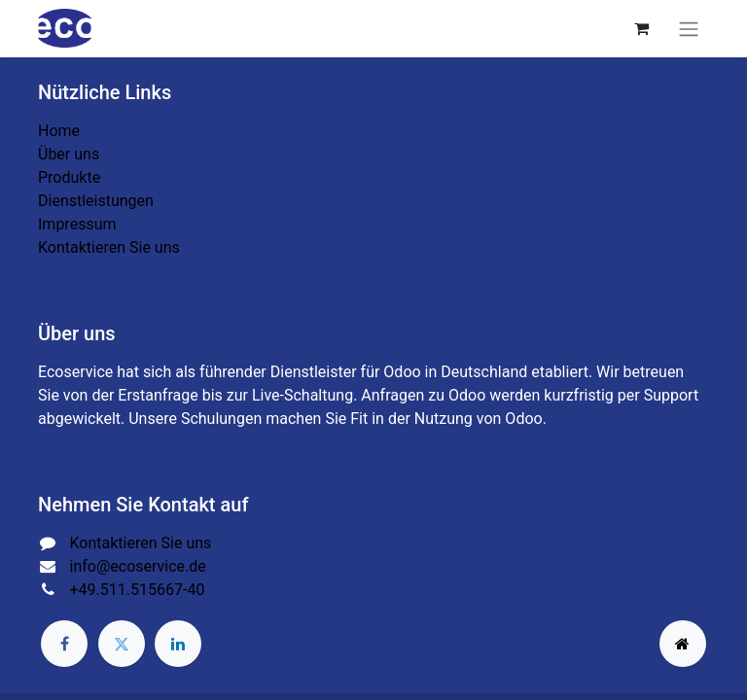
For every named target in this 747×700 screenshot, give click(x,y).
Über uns (69, 154)
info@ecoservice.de (138, 566)
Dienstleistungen (96, 201)
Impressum (77, 224)
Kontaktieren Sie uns (109, 247)
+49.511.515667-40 (138, 590)
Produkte (69, 177)
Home (59, 131)
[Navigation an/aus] (689, 29)
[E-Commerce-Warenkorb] (641, 28)
